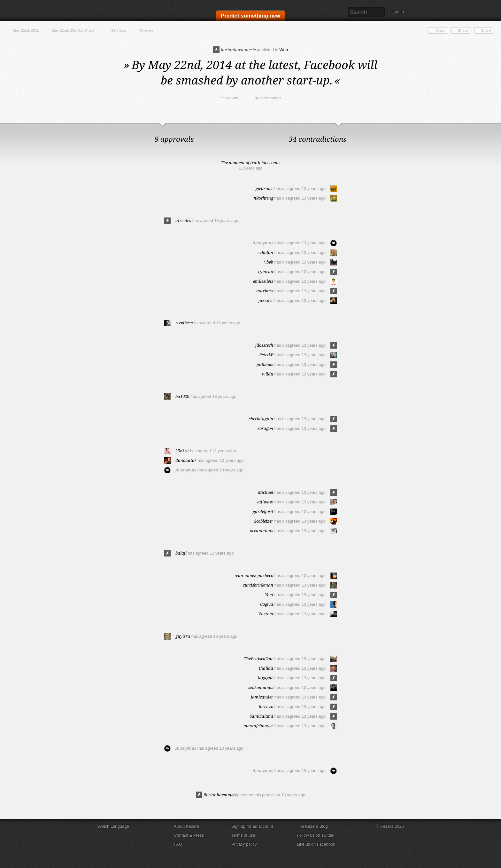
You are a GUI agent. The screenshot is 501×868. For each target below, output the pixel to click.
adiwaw (265, 502)
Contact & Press (189, 835)
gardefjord (263, 511)
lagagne (266, 678)
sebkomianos (261, 687)
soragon (265, 428)
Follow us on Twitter (315, 835)
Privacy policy (244, 844)
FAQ (178, 844)
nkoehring (263, 198)
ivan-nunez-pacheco (254, 575)
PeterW (266, 355)
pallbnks (265, 364)
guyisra (183, 636)
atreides (183, 220)
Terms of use (243, 835)
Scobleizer (264, 521)
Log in (398, 12)
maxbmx (265, 291)
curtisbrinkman (258, 585)
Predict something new (250, 16)
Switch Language (113, 826)
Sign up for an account (252, 826)
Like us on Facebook (316, 844)
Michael (266, 492)
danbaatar (186, 460)
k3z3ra (182, 451)
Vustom (266, 614)
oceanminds (262, 531)
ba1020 (182, 396)
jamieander (262, 697)
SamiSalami (261, 716)
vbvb (269, 262)
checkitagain (261, 419)
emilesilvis (263, 281)
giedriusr (264, 188)
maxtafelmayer (258, 726)
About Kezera (186, 826)
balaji (181, 553)
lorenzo (266, 706)
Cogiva (267, 604)
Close (495, 129)
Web (284, 50)
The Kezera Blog (312, 826)
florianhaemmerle (234, 50)
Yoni (269, 595)
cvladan (265, 252)
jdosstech (264, 345)
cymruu (266, 272)
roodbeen (184, 323)
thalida (266, 668)
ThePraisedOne (258, 659)
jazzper (266, 300)
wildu (268, 374)
